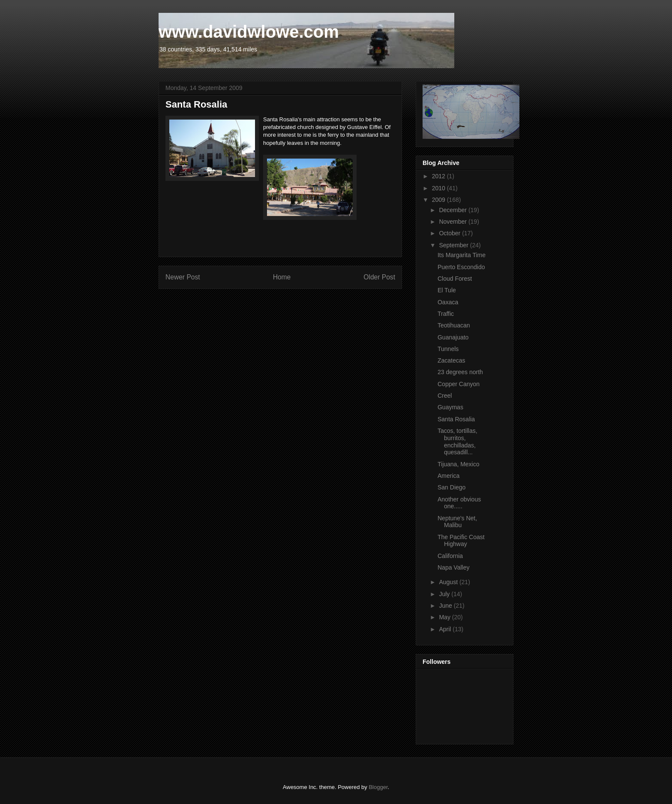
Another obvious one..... (459, 503)
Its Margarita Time (462, 255)
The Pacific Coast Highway (461, 541)
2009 (439, 200)
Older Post (379, 277)
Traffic (446, 314)
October (450, 233)
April (446, 629)
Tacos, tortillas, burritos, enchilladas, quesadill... (457, 441)
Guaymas (450, 407)
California (450, 556)
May (445, 617)
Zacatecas (451, 360)
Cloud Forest (455, 279)
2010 (439, 188)
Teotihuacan (454, 325)
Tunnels (448, 349)
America (448, 476)
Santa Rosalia (456, 419)
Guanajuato (453, 337)
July (445, 594)
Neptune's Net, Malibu (457, 522)
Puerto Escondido (461, 267)
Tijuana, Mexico (459, 464)
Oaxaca (448, 302)
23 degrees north (460, 372)
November (453, 222)
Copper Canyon (459, 384)
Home (282, 277)
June (446, 606)
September (454, 245)
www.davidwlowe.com (249, 32)
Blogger (378, 787)
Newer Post (183, 277)
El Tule (447, 290)
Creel (445, 396)
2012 (439, 176)
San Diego (451, 487)
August (449, 582)
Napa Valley (453, 567)
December (453, 210)
